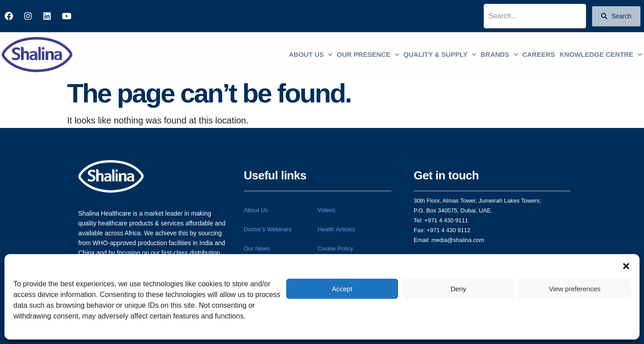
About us (311, 55)
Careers (539, 54)
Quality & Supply (440, 55)
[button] (626, 265)
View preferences (575, 289)
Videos (326, 210)
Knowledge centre (601, 55)
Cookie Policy (335, 252)
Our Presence (368, 55)
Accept (342, 289)
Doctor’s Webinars (267, 231)
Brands (499, 55)
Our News (257, 252)
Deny (458, 289)
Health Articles (336, 231)
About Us (256, 210)
